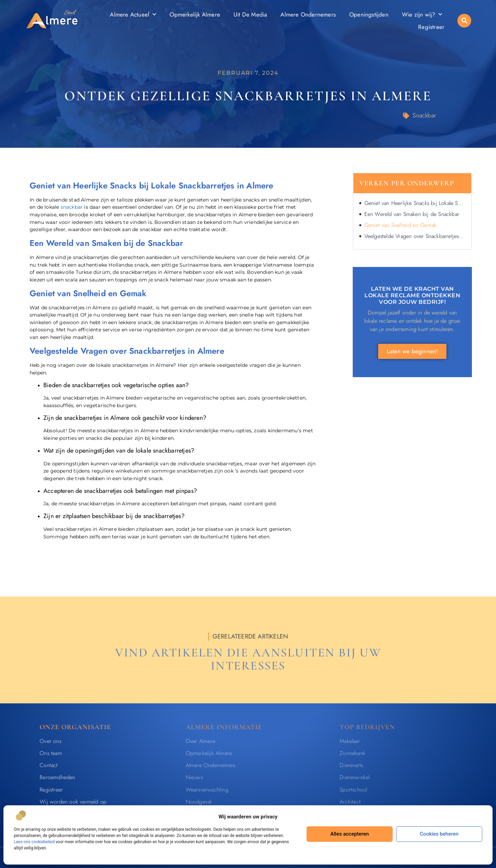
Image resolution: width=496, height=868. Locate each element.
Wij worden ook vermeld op (73, 802)
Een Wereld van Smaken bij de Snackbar (412, 214)
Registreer (431, 27)
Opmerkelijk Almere (195, 14)
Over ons (50, 741)
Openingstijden (369, 14)
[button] (464, 21)
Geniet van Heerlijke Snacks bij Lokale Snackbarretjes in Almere (415, 203)
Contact (49, 765)
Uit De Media (250, 14)
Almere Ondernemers (308, 14)
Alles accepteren (350, 834)
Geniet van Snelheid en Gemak (401, 225)
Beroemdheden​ (57, 777)
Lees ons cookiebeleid (34, 842)
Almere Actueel (133, 14)
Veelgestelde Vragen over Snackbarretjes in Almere (415, 236)
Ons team (51, 753)
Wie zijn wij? (422, 14)
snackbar (72, 207)
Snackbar (424, 115)
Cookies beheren (439, 834)
